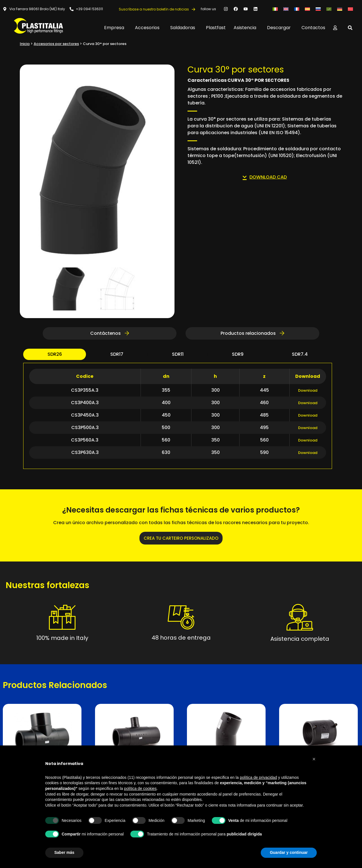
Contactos (313, 28)
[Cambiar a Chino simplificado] (350, 9)
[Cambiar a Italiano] (275, 9)
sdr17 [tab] (117, 355)
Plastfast (216, 28)
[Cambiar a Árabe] (329, 9)
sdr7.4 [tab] (300, 355)
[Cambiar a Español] (307, 9)
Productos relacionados (253, 334)
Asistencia (246, 28)
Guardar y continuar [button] (289, 852)
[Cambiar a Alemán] (340, 9)
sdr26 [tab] (55, 355)
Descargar (280, 28)
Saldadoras (184, 28)
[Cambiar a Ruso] (318, 9)
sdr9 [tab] (238, 355)
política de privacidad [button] (258, 777)
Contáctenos (110, 334)
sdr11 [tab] (178, 355)
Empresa (116, 28)
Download (308, 392)
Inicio (25, 44)
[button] (314, 759)
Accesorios (149, 28)
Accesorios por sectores (56, 44)
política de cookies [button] (140, 788)
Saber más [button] (64, 852)
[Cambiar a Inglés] (286, 9)
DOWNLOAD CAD (265, 177)
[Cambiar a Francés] (297, 9)
